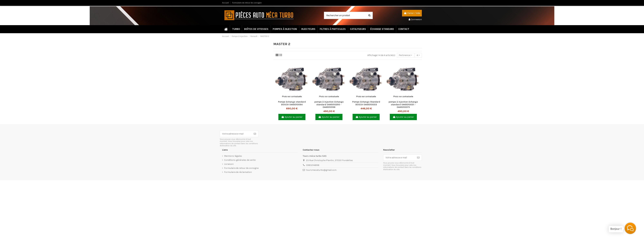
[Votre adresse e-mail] (236, 134)
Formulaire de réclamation (238, 172)
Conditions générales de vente (240, 160)
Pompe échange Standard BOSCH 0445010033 (366, 103)
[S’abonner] (255, 134)
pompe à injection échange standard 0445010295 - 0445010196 (329, 105)
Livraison (229, 164)
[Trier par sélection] (405, 55)
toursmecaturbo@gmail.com (321, 170)
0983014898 (313, 165)
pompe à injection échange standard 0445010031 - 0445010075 (403, 105)
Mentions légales (233, 156)
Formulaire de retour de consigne (247, 3)
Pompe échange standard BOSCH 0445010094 (292, 103)
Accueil (226, 3)
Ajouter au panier (292, 117)
